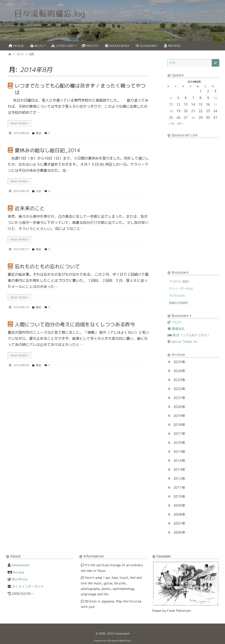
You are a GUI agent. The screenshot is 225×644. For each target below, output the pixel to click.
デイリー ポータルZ (183, 288)
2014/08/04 (22, 366)
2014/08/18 (22, 192)
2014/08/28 (22, 133)
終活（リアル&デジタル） (189, 335)
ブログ (175, 322)
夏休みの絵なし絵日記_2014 (47, 150)
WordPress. (125, 641)
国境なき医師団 (180, 303)
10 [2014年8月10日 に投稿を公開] (215, 98)
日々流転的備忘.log (50, 13)
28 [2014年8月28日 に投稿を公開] (193, 118)
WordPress (20, 579)
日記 (41, 192)
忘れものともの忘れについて (47, 267)
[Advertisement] (193, 204)
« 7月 (171, 124)
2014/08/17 (22, 250)
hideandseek (21, 565)
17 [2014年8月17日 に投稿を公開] (215, 105)
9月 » (183, 124)
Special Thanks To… (184, 342)
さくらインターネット (28, 586)
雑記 (41, 133)
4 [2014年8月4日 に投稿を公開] (171, 98)
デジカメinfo (178, 296)
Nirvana (18, 572)
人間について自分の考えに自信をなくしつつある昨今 (75, 325)
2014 (20, 54)
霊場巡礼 (176, 329)
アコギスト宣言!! (181, 281)
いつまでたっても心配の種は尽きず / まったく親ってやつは (80, 89)
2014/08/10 (22, 308)
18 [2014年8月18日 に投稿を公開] (171, 111)
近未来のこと (30, 209)
